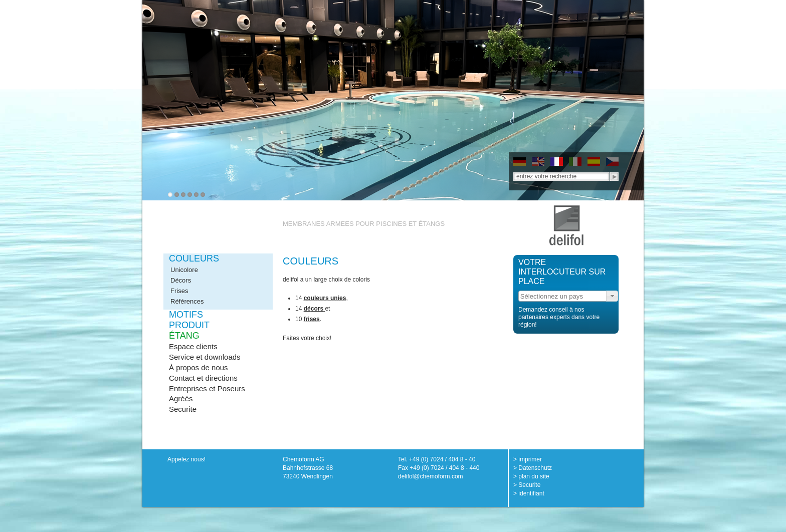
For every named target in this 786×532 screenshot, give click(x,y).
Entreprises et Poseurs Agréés (207, 393)
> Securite (527, 485)
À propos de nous (199, 367)
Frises (179, 291)
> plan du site (531, 476)
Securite (183, 409)
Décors (181, 280)
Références (187, 301)
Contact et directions (203, 378)
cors (317, 309)
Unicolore (184, 270)
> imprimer (528, 459)
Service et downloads (205, 357)
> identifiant (529, 493)
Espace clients (193, 346)
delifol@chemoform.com (431, 476)
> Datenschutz (533, 468)
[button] (612, 296)
